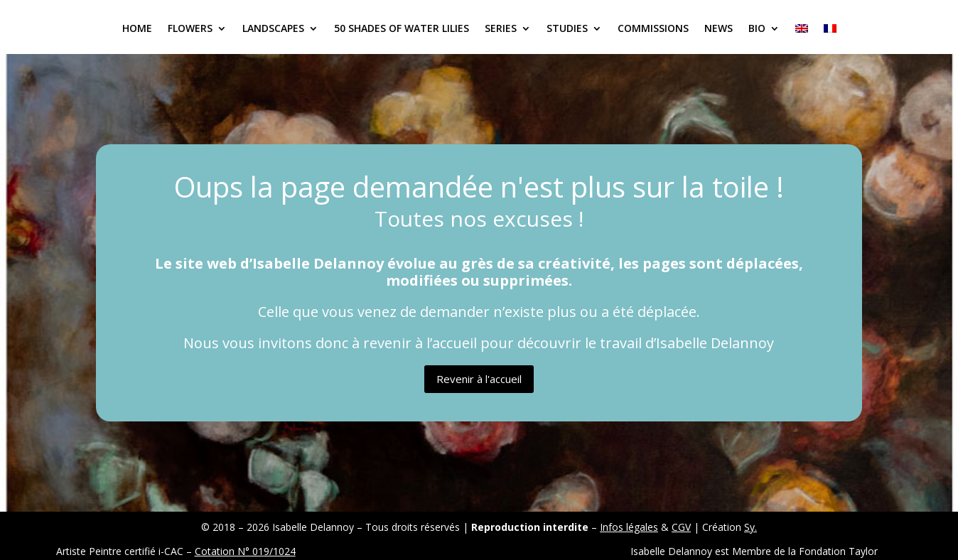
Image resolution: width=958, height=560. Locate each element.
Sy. (750, 527)
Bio (757, 29)
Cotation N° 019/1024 (245, 551)
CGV (681, 527)
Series (501, 29)
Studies (567, 29)
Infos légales (629, 527)
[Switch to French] (830, 39)
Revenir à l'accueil (479, 379)
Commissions (653, 29)
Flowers (190, 29)
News (718, 29)
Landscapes (273, 29)
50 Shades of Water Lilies (402, 29)
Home (137, 29)
